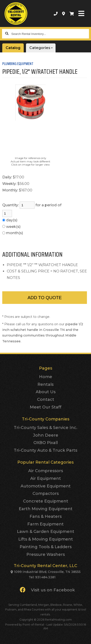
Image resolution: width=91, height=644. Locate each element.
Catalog (13, 48)
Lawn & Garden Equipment (46, 532)
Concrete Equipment (46, 501)
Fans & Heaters (46, 516)
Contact (46, 399)
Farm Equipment (45, 524)
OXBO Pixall (46, 443)
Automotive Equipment (46, 486)
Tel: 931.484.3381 (42, 577)
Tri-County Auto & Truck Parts (45, 450)
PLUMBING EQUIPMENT (18, 64)
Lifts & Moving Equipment (46, 539)
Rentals (45, 384)
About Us (46, 392)
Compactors (46, 494)
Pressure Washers (46, 554)
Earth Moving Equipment (46, 509)
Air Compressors (46, 471)
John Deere (46, 435)
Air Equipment (46, 478)
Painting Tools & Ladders (46, 547)
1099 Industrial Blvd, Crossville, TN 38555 (47, 572)
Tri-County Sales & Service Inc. (45, 428)
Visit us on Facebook (47, 590)
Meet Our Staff (46, 407)
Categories (42, 48)
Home (46, 377)
